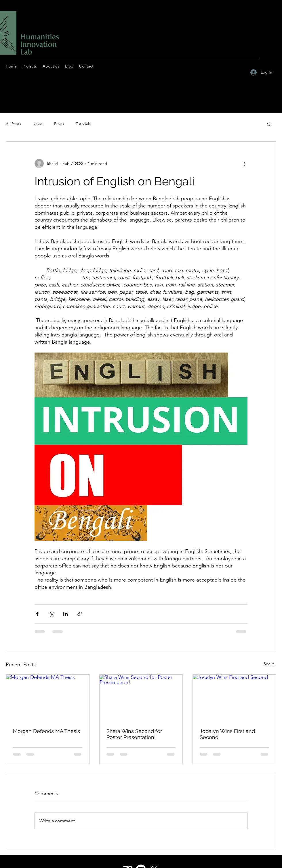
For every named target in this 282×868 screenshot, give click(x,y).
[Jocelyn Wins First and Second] (234, 698)
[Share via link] (80, 614)
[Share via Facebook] (37, 614)
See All (270, 664)
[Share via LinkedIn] (65, 614)
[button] (269, 124)
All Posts (13, 124)
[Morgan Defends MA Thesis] (48, 698)
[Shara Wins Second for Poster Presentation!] (141, 698)
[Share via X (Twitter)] (51, 614)
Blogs (59, 124)
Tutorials (83, 124)
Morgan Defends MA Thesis (46, 731)
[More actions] (244, 163)
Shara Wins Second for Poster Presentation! (134, 734)
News (38, 124)
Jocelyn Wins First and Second (227, 734)
